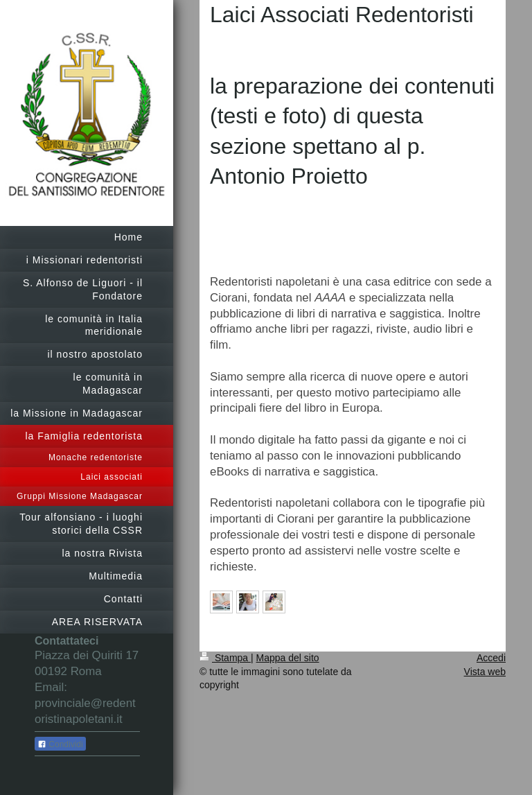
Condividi (60, 744)
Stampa (225, 658)
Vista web (485, 672)
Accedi (491, 658)
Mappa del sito (288, 658)
